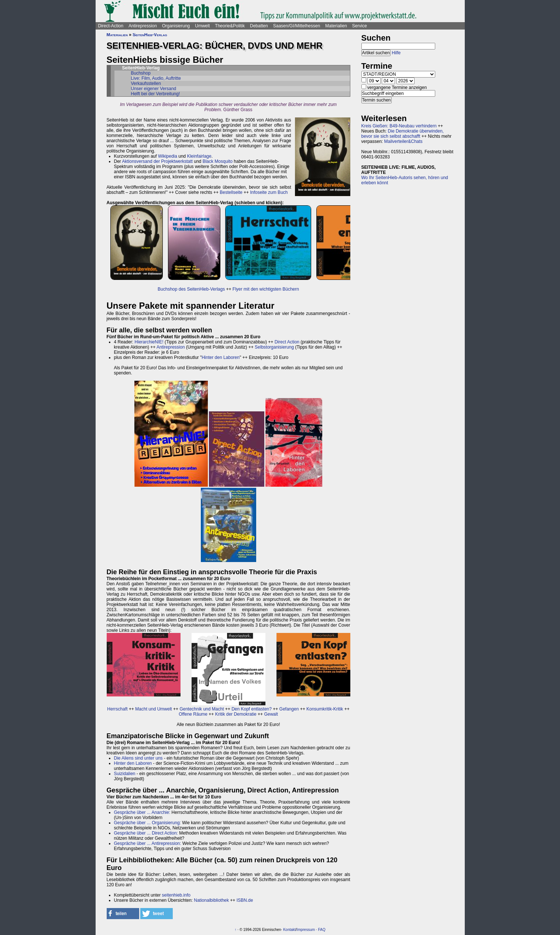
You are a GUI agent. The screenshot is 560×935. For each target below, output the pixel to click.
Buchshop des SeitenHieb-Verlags (191, 289)
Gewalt (271, 714)
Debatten (259, 26)
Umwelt (202, 26)
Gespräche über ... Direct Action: (146, 833)
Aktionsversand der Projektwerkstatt (157, 161)
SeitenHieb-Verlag (150, 35)
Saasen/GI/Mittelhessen (297, 26)
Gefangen (289, 709)
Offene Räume (193, 714)
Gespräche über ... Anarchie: (142, 812)
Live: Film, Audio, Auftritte (156, 78)
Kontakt (289, 930)
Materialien (336, 26)
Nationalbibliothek (211, 900)
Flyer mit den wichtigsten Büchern (266, 289)
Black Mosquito (218, 161)
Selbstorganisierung (274, 347)
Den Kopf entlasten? (252, 709)
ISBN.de (245, 900)
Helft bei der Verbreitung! (156, 94)
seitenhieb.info (176, 895)
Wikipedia (168, 156)
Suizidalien (125, 774)
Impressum (306, 930)
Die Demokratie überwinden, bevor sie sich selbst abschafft (403, 134)
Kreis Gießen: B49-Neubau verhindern (399, 126)
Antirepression (143, 26)
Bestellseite (231, 192)
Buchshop (141, 73)
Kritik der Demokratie (236, 714)
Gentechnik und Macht (202, 709)
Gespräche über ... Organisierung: (147, 823)
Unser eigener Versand (154, 89)
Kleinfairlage (199, 156)
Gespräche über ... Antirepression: (148, 843)
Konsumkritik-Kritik (325, 709)
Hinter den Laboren (221, 357)
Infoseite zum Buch (269, 192)
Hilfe (396, 53)
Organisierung (176, 26)
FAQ (322, 930)
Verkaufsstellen (146, 83)
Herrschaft (117, 709)
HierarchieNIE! (149, 342)
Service (360, 26)
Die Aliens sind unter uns (138, 758)
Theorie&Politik (230, 26)
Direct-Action (111, 26)
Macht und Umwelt (153, 709)
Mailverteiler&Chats (403, 141)
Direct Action (287, 342)
